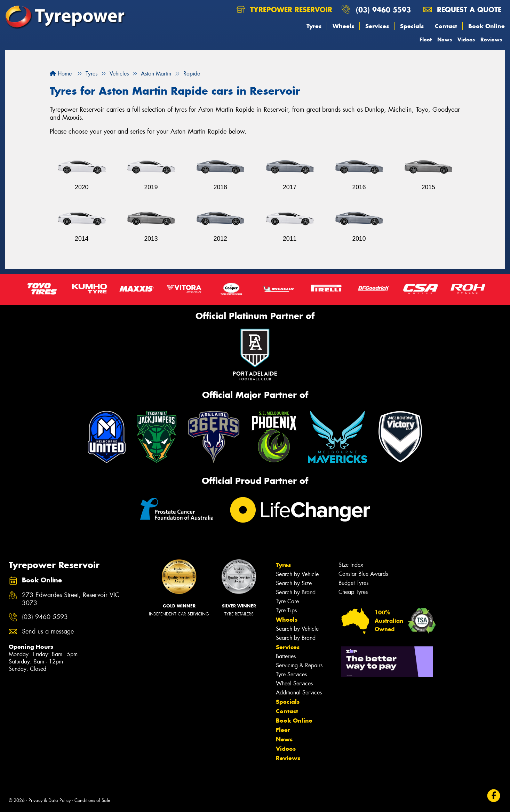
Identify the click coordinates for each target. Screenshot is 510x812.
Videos (466, 39)
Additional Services (299, 692)
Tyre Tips (286, 610)
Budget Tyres (353, 583)
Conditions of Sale (92, 800)
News (445, 39)
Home (61, 74)
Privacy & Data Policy (50, 800)
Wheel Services (294, 683)
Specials (412, 26)
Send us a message (48, 632)
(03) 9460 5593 (383, 10)
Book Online (487, 26)
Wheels (343, 26)
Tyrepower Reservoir (284, 10)
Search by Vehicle (297, 574)
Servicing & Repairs (299, 665)
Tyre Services (291, 674)
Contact (446, 26)
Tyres (314, 26)
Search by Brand (296, 592)
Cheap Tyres (353, 592)
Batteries (286, 656)
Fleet (426, 39)
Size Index (351, 565)
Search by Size (294, 583)
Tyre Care (287, 601)
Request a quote (462, 10)
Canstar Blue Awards (363, 574)
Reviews (491, 39)
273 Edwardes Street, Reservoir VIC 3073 (71, 599)
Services (377, 26)
